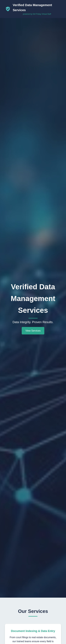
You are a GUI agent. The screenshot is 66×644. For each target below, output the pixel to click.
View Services (33, 331)
